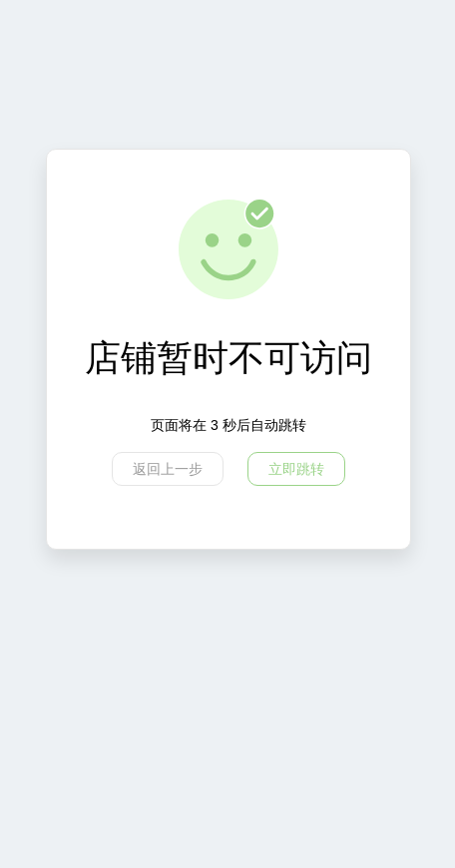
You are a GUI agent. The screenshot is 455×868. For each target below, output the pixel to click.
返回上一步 (168, 469)
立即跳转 (296, 469)
